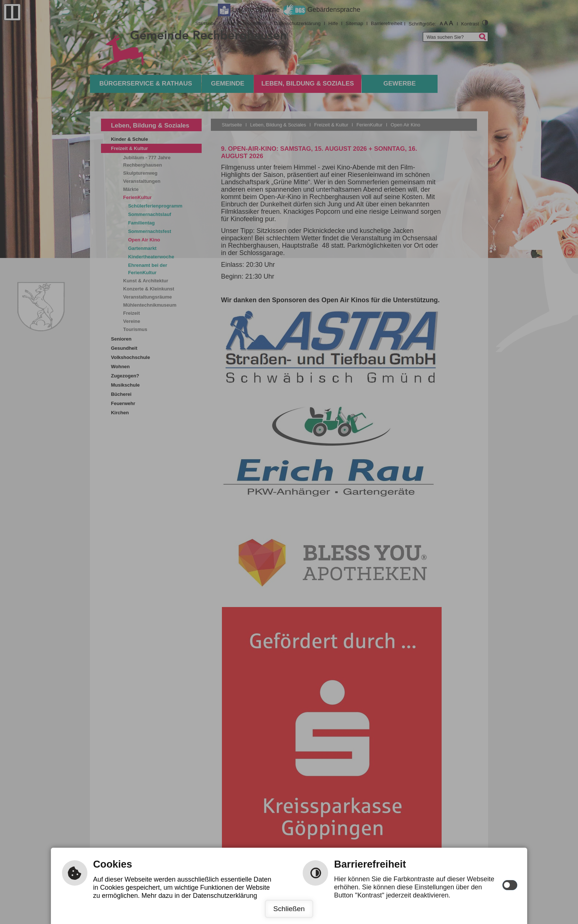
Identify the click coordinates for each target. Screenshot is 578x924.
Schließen (289, 909)
